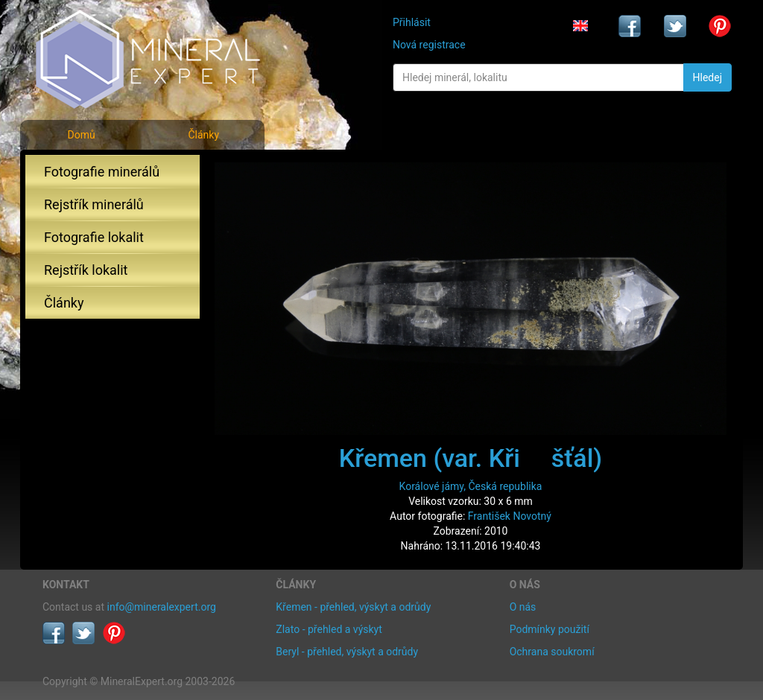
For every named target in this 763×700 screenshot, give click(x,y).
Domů (81, 135)
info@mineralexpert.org (162, 607)
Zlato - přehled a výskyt (329, 629)
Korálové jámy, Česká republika (471, 486)
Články (203, 135)
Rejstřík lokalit (86, 270)
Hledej (707, 77)
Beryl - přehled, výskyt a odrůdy (347, 652)
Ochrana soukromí (552, 652)
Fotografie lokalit (94, 237)
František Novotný (510, 516)
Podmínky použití (550, 629)
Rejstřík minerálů (94, 204)
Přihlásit (412, 22)
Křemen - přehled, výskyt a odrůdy (353, 607)
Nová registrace (429, 45)
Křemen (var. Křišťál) (471, 458)
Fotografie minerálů (102, 172)
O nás (523, 607)
